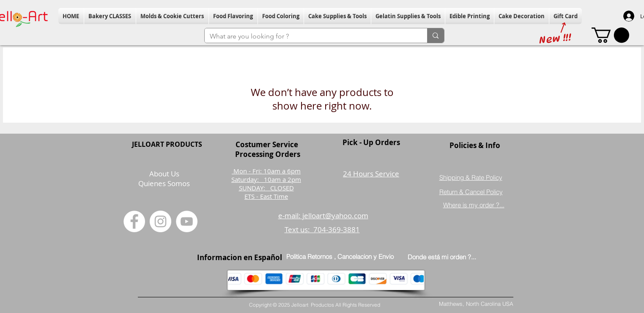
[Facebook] (134, 221)
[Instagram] (160, 221)
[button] (110, 16)
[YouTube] (187, 221)
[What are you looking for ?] (310, 36)
